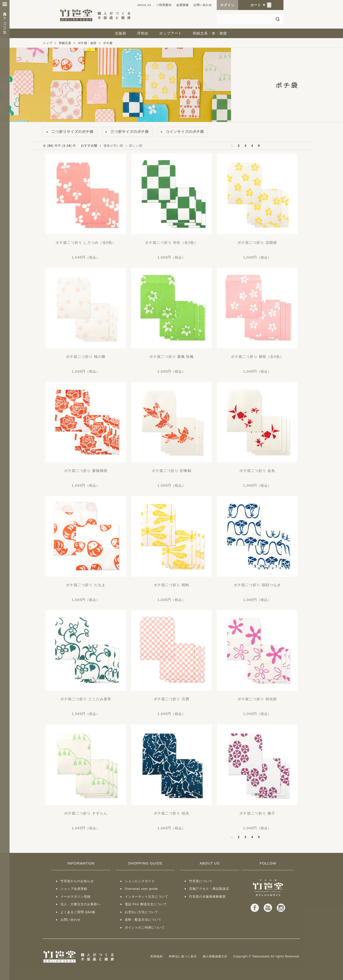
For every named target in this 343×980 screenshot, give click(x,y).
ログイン (227, 5)
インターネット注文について (146, 897)
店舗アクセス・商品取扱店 (209, 889)
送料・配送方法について (143, 920)
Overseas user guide (141, 889)
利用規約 (157, 956)
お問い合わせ (203, 5)
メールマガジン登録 (76, 897)
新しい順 (136, 146)
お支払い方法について (141, 912)
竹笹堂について (201, 881)
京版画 (121, 33)
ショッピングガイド (140, 881)
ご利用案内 (164, 5)
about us (144, 5)
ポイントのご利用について (145, 927)
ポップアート (171, 33)
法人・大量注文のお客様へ (81, 904)
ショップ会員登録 (74, 889)
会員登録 (182, 5)
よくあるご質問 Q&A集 (78, 912)
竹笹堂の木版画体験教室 (207, 897)
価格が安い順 (113, 146)
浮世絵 (143, 33)
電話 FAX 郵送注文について (146, 904)
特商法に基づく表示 (183, 956)
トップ (48, 43)
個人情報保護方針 (215, 956)
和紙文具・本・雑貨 (210, 33)
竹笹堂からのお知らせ (77, 881)
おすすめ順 (89, 146)
